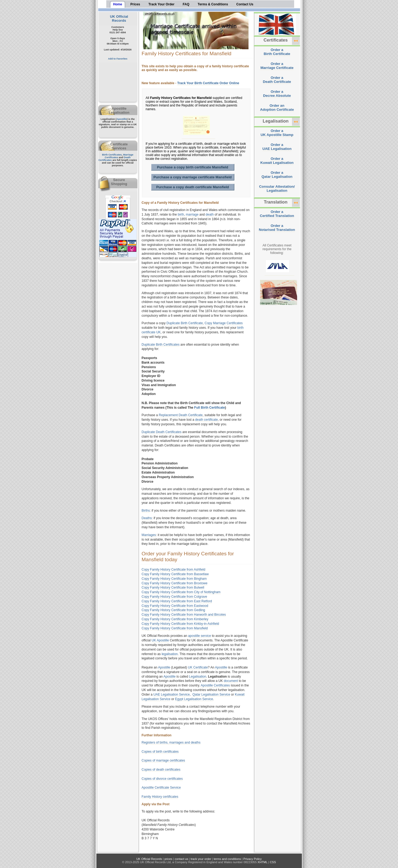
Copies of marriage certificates (163, 760)
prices (168, 859)
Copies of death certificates (161, 770)
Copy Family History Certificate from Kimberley (175, 619)
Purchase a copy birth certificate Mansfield (193, 167)
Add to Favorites (118, 59)
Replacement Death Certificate (181, 415)
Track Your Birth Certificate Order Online (208, 83)
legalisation (170, 654)
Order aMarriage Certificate (277, 66)
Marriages (149, 535)
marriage (192, 215)
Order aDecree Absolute (277, 94)
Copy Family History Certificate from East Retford (177, 601)
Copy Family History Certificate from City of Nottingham (181, 592)
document (231, 681)
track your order (201, 859)
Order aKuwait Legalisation (277, 161)
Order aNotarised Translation (277, 228)
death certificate (207, 420)
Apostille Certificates (215, 685)
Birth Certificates (112, 155)
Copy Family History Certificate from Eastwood (175, 606)
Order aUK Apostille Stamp (277, 133)
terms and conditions (227, 859)
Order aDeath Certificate (277, 80)
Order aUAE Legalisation (277, 147)
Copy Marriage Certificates (224, 323)
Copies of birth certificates (160, 752)
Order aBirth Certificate (277, 52)
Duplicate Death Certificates (162, 432)
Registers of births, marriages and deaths (171, 743)
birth (181, 215)
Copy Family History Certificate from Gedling (174, 610)
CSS (273, 862)
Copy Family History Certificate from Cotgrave (174, 597)
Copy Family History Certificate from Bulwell (173, 588)
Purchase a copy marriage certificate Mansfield (193, 177)
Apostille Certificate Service (161, 788)
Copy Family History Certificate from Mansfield (175, 628)
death (210, 215)
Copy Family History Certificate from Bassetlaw (175, 574)
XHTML (263, 862)
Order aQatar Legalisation (277, 175)
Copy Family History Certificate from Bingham (174, 579)
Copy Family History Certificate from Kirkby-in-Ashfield (180, 624)
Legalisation (198, 677)
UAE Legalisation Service (172, 695)
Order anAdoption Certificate (277, 108)
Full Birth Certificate (210, 408)
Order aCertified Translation (277, 214)
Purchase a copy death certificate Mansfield (193, 187)
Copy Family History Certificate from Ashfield (174, 570)
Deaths (147, 518)
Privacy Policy (253, 859)
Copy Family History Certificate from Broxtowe (175, 583)
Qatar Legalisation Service (211, 695)
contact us (181, 859)
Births (146, 511)
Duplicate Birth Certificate (185, 323)
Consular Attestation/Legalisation (277, 189)
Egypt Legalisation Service (194, 699)
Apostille (122, 119)
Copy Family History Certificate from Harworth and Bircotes (184, 615)
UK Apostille (160, 640)
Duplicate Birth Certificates (161, 345)
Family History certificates (160, 797)
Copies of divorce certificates (162, 779)
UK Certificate (198, 667)
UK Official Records (119, 19)
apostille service (200, 636)
